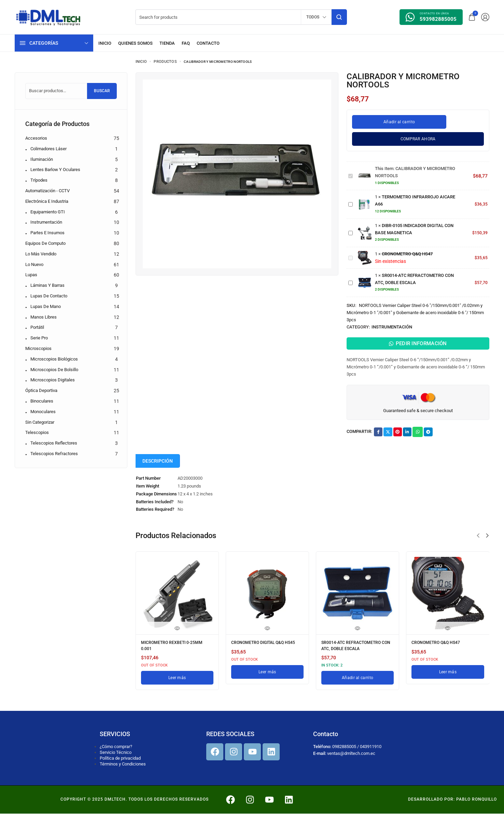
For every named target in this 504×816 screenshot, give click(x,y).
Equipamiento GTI (48, 212)
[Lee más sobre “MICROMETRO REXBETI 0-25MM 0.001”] (177, 680)
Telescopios (37, 432)
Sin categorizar (40, 422)
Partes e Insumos (47, 233)
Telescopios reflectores (54, 443)
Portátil (37, 327)
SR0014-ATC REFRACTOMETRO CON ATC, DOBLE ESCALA (348, 279)
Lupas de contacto (49, 296)
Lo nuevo (34, 264)
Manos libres (44, 317)
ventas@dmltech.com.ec (351, 756)
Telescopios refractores (54, 454)
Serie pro (39, 338)
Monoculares (43, 412)
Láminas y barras (47, 285)
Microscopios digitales (53, 380)
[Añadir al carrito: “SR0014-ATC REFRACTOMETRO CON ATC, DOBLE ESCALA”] (358, 680)
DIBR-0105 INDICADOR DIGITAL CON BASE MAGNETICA (348, 230)
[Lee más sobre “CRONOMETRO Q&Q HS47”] (448, 676)
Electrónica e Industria (47, 201)
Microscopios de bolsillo (54, 370)
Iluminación (42, 159)
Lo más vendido (41, 254)
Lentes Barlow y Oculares (55, 170)
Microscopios (38, 348)
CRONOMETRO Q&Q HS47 (348, 255)
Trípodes (39, 180)
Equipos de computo (45, 243)
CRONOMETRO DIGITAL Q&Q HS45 (262, 650)
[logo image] (48, 17)
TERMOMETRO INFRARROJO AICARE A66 (348, 201)
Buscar (102, 91)
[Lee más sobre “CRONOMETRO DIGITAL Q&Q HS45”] (267, 680)
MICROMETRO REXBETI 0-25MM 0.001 (176, 650)
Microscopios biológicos (54, 359)
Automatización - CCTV (47, 191)
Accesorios (36, 138)
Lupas (31, 275)
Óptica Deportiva (41, 390)
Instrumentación (392, 327)
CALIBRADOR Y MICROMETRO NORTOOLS (348, 173)
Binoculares (42, 401)
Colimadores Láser (48, 149)
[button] (478, 541)
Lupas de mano (46, 306)
